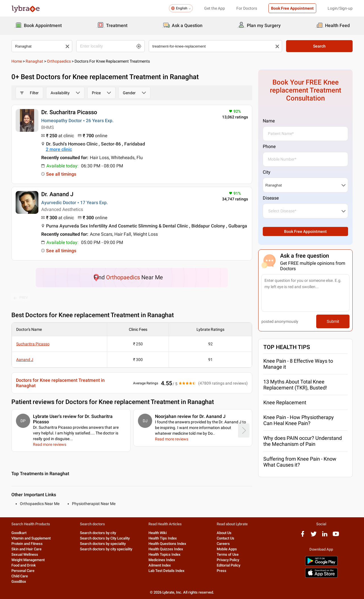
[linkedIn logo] (325, 536)
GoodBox (19, 581)
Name (269, 121)
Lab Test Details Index (167, 571)
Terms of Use (228, 554)
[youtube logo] (336, 536)
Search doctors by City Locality (105, 538)
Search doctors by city (98, 533)
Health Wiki (158, 533)
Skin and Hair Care (26, 549)
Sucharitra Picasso (33, 344)
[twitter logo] (314, 536)
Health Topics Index (165, 554)
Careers (223, 544)
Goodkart (19, 533)
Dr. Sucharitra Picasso (69, 112)
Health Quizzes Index (166, 549)
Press (222, 571)
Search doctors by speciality (103, 544)
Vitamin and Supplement (31, 538)
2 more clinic (59, 149)
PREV (21, 298)
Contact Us (226, 538)
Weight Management (28, 560)
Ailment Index (160, 565)
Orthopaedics (59, 61)
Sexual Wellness (25, 554)
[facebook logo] (303, 536)
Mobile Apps (227, 549)
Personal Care (23, 571)
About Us (224, 533)
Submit (333, 321)
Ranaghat (34, 61)
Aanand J (25, 360)
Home (17, 61)
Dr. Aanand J (57, 194)
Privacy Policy (228, 560)
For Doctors (247, 8)
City (267, 172)
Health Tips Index (163, 538)
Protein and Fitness (27, 544)
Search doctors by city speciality (106, 549)
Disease (271, 198)
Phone (269, 146)
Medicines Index (162, 560)
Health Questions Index (167, 544)
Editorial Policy (228, 565)
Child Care (20, 576)
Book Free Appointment (292, 8)
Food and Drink (24, 565)
